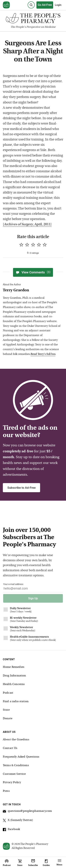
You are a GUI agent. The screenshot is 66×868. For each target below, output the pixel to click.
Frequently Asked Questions (21, 757)
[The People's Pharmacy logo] (33, 19)
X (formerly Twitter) (18, 821)
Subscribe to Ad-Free (21, 488)
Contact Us (10, 748)
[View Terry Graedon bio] (32, 291)
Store (6, 710)
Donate (8, 719)
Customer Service (14, 774)
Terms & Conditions (16, 765)
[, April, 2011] (27, 225)
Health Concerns (14, 684)
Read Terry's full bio (43, 354)
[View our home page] (6, 5)
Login (58, 5)
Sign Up (33, 598)
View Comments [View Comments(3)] (33, 272)
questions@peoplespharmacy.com (27, 812)
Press (6, 791)
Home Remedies (14, 667)
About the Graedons (16, 740)
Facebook (11, 830)
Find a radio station (16, 702)
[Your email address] (33, 589)
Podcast (8, 693)
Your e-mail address (13, 584)
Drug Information (14, 676)
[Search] (31, 5)
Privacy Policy (12, 782)
